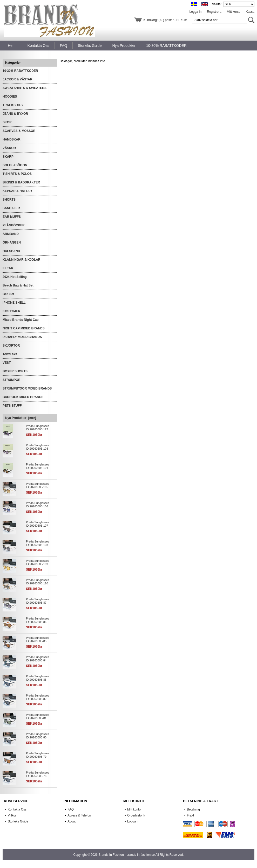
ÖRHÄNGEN (12, 242)
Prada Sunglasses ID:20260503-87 (38, 601)
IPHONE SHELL (14, 303)
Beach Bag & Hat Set (18, 285)
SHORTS (9, 200)
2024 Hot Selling (15, 277)
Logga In (196, 12)
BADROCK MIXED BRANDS (23, 397)
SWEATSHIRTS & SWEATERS (25, 88)
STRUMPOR (12, 380)
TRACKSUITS (13, 105)
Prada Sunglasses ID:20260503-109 (38, 562)
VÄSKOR (9, 148)
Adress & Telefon (79, 815)
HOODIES (10, 97)
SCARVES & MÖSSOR (19, 131)
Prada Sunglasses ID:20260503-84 (38, 659)
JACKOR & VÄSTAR (17, 79)
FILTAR (8, 268)
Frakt (190, 815)
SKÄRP (8, 157)
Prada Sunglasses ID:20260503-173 (38, 428)
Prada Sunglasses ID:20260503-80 (38, 736)
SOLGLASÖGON (15, 165)
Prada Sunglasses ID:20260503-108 (38, 543)
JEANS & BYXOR (15, 114)
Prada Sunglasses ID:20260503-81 (38, 716)
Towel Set (10, 354)
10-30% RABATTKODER (20, 71)
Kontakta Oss (17, 809)
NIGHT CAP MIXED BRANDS (24, 328)
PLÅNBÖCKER (14, 225)
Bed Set (8, 294)
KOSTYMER (11, 311)
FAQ (71, 809)
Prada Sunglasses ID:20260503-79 (38, 755)
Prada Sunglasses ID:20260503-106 (38, 505)
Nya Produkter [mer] (21, 418)
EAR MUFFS (12, 217)
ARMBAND (11, 234)
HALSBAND (11, 251)
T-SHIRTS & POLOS (17, 174)
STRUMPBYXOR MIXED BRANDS (27, 388)
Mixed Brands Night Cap (21, 320)
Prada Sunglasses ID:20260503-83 (38, 678)
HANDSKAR (12, 139)
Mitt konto (234, 12)
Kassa (250, 12)
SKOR (7, 122)
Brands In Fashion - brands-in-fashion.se (127, 855)
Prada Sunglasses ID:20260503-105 (38, 485)
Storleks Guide (18, 821)
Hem (12, 46)
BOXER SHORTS (15, 371)
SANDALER (11, 208)
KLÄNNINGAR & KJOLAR (21, 260)
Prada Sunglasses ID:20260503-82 (38, 697)
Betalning (193, 809)
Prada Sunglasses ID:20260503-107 (38, 524)
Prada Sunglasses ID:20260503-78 (38, 774)
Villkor (12, 815)
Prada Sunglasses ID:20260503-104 (38, 466)
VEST (7, 363)
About (72, 821)
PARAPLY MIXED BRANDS (22, 337)
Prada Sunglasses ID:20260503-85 (38, 639)
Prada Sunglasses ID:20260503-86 (38, 620)
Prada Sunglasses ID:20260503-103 (38, 447)
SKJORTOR (11, 346)
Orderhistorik (136, 815)
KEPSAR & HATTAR (17, 191)
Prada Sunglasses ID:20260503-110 (38, 582)
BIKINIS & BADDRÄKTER (21, 182)
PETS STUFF (12, 406)
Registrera (214, 12)
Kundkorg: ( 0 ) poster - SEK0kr (165, 20)
